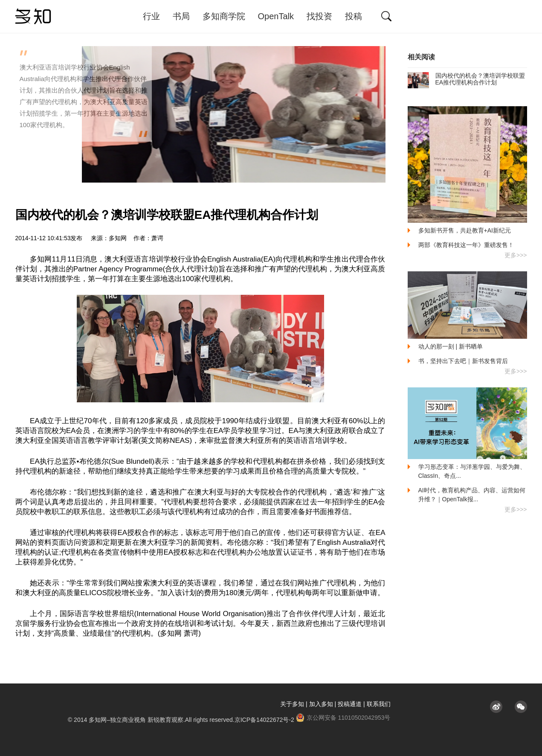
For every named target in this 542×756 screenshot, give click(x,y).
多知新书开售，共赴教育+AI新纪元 (465, 230)
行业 (151, 16)
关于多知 (292, 704)
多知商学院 (224, 16)
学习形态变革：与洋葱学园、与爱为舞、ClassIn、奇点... (472, 471)
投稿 (354, 16)
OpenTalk (276, 16)
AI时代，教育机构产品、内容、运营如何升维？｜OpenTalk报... (472, 495)
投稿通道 (350, 704)
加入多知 (321, 704)
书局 (181, 16)
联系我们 (379, 704)
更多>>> (516, 255)
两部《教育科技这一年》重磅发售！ (466, 245)
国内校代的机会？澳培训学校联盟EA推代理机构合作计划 (466, 79)
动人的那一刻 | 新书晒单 (451, 346)
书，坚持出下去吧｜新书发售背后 (463, 361)
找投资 (319, 16)
